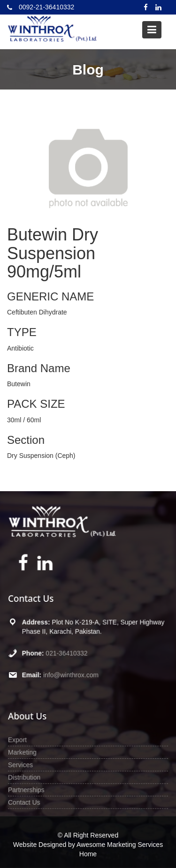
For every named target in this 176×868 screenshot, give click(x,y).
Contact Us (29, 798)
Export (23, 741)
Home (88, 854)
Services (26, 764)
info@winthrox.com (72, 672)
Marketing (28, 752)
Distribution (30, 775)
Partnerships (31, 787)
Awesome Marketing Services (120, 845)
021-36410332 (69, 652)
